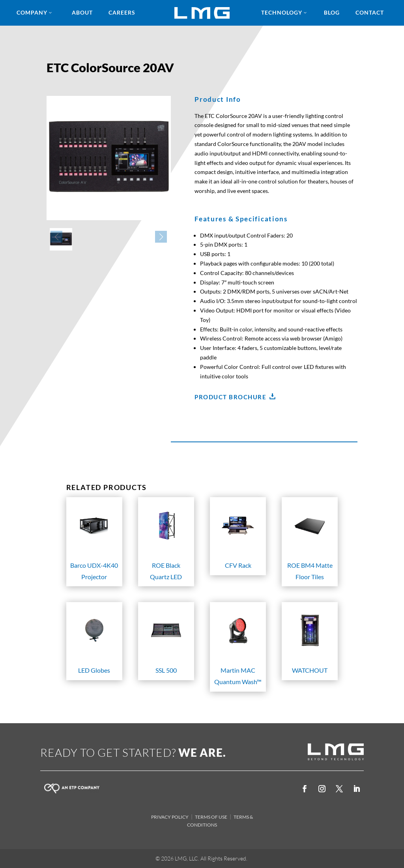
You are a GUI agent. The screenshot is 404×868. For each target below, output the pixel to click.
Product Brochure (230, 397)
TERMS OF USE (211, 817)
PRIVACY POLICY (170, 817)
